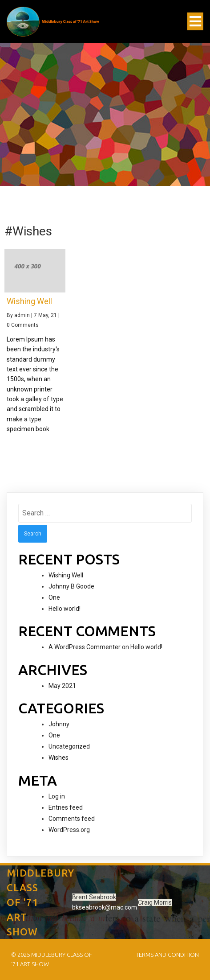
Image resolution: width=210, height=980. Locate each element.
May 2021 (62, 686)
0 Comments (23, 325)
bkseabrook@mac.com (105, 907)
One (54, 597)
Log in (57, 796)
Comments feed (72, 819)
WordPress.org (69, 830)
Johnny (59, 724)
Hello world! (65, 609)
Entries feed (66, 807)
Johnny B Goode (71, 586)
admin (22, 315)
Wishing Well (66, 575)
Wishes (59, 758)
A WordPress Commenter (85, 647)
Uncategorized (69, 746)
